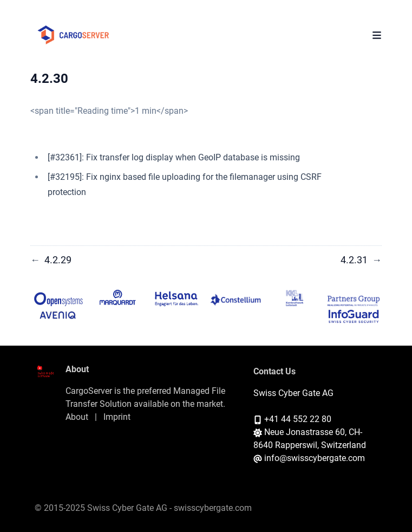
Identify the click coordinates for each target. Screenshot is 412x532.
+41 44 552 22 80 (298, 419)
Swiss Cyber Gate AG (293, 393)
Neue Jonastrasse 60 (305, 432)
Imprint (117, 417)
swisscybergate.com (213, 508)
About (77, 417)
